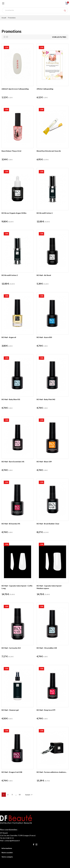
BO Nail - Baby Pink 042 (46, 399)
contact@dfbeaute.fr (12, 841)
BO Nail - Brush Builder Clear (48, 524)
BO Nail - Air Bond (44, 275)
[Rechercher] (35, 10)
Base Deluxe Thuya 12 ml (11, 151)
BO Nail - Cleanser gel (10, 710)
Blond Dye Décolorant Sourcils (49, 151)
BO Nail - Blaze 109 (44, 462)
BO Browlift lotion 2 (10, 275)
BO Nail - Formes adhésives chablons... (52, 772)
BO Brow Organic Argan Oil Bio (14, 213)
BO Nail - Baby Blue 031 (11, 399)
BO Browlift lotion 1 (45, 213)
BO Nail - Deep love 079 (46, 710)
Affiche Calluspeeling (45, 89)
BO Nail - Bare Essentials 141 (13, 462)
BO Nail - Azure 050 (44, 337)
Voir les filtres (59, 37)
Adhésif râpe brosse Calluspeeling (15, 89)
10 (20, 795)
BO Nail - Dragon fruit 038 (12, 772)
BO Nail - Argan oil (9, 337)
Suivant (29, 795)
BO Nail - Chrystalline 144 (47, 648)
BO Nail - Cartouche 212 (11, 648)
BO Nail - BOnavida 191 (11, 524)
